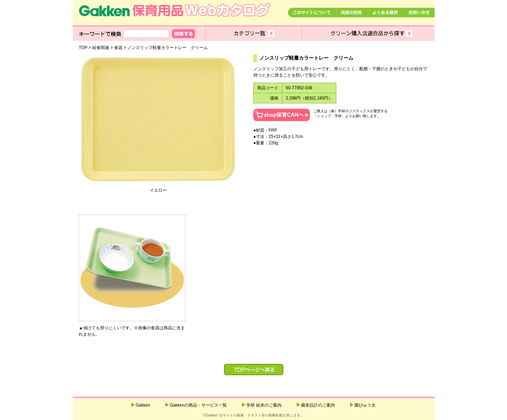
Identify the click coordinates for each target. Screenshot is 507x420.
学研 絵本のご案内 (264, 405)
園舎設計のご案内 (318, 405)
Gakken (143, 405)
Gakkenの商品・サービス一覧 (198, 405)
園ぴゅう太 (365, 405)
